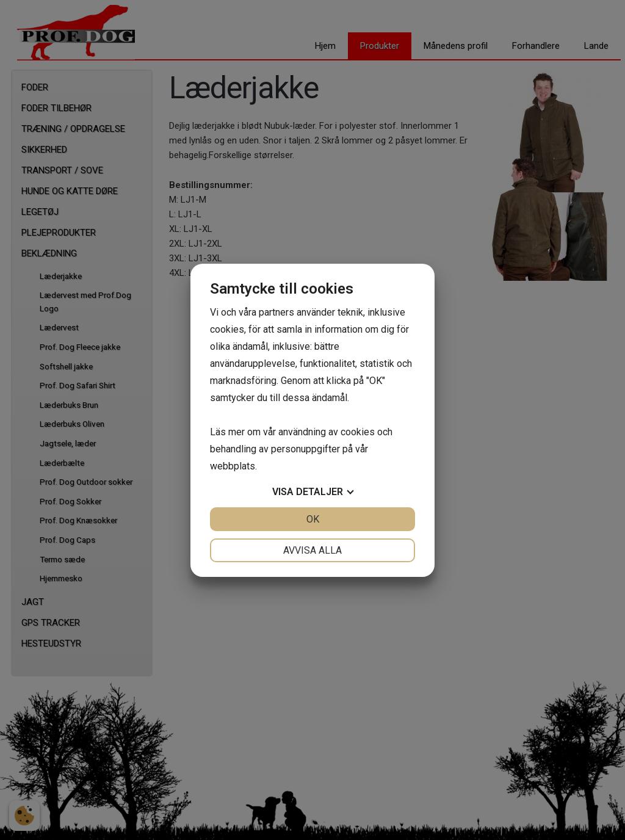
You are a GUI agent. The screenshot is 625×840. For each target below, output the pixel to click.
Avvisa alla (312, 550)
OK (313, 519)
